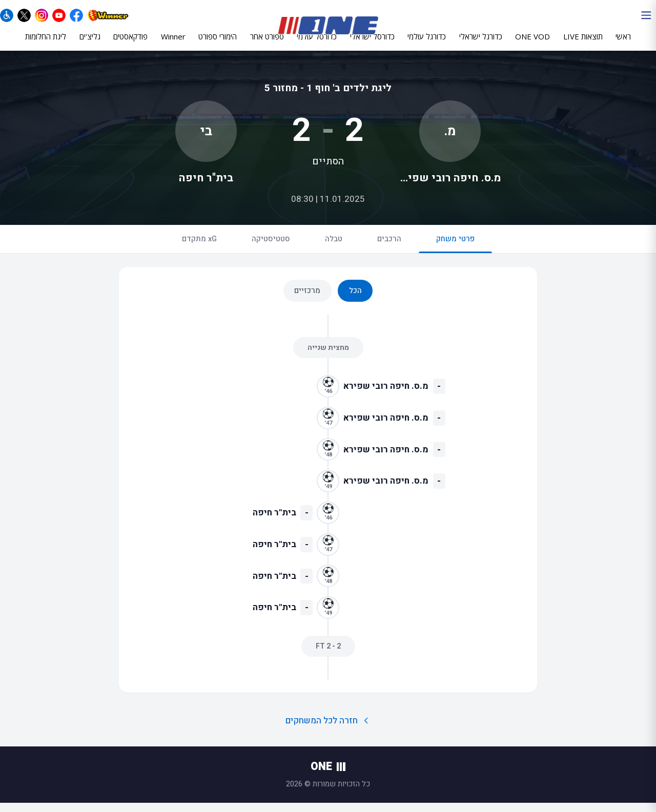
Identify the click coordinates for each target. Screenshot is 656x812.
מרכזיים (307, 299)
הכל (355, 299)
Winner (173, 45)
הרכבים (389, 247)
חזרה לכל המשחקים (328, 729)
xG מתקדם (199, 247)
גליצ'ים (90, 45)
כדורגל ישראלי (481, 45)
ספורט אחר (267, 45)
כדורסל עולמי (317, 45)
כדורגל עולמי (427, 45)
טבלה (334, 247)
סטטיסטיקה (271, 247)
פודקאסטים (130, 45)
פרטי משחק (455, 252)
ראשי (623, 45)
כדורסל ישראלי (372, 45)
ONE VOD (532, 45)
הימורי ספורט (218, 45)
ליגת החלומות (46, 45)
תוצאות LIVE (583, 45)
